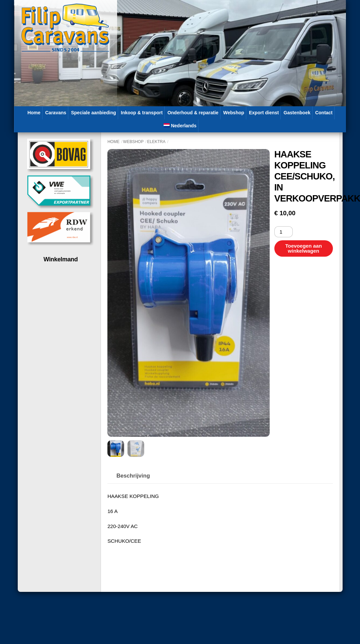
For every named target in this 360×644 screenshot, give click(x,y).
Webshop (234, 113)
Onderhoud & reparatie (193, 113)
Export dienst (264, 113)
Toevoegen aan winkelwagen (303, 248)
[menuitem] (180, 126)
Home (34, 113)
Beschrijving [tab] (133, 476)
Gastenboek (297, 113)
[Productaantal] (284, 232)
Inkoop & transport (142, 113)
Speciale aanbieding (94, 113)
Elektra (156, 142)
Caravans (56, 113)
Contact (324, 113)
